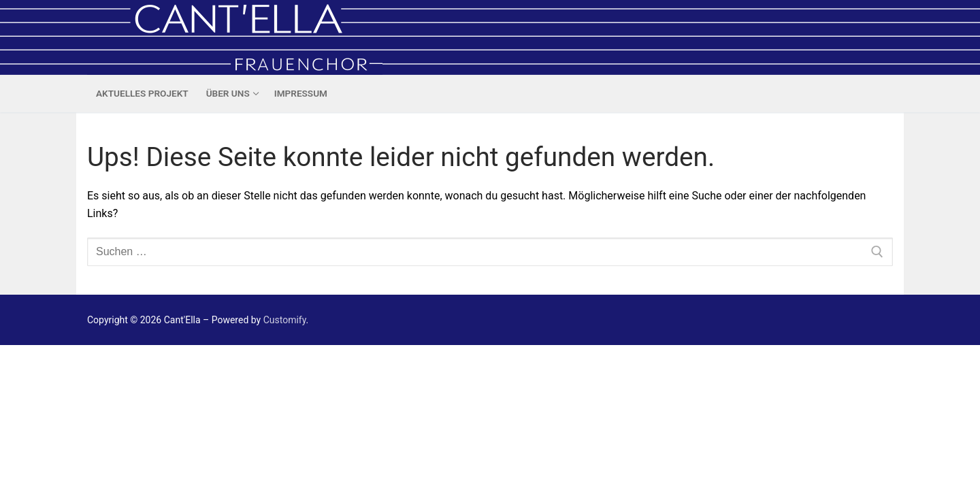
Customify (285, 320)
